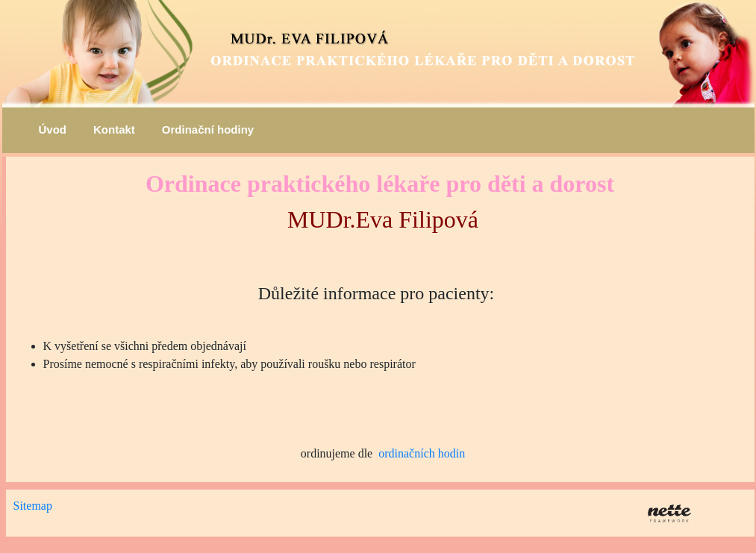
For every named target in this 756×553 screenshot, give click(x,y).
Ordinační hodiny (208, 129)
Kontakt (114, 129)
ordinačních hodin (422, 453)
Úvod (53, 129)
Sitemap (33, 506)
